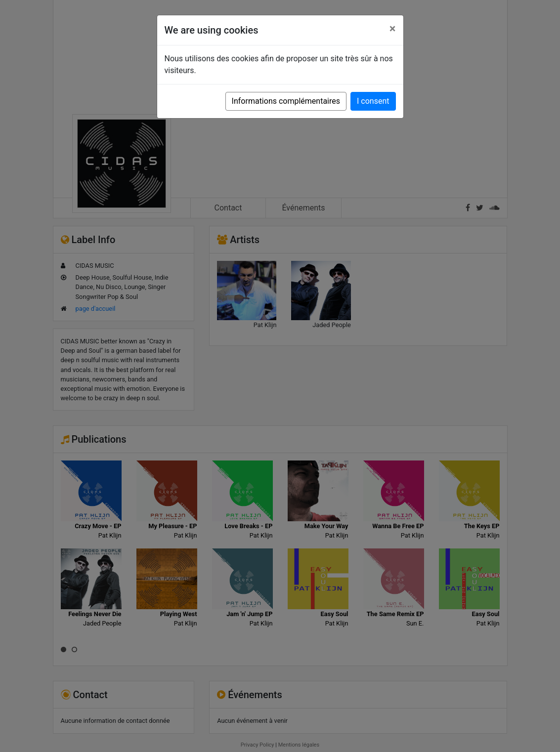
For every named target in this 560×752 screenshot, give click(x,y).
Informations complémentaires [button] (286, 101)
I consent (373, 101)
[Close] (393, 29)
